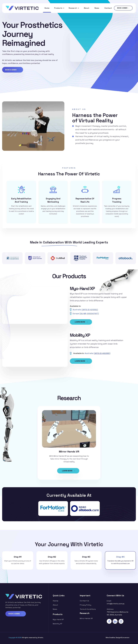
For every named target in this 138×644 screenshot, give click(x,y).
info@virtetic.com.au (116, 604)
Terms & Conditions (88, 609)
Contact (108, 8)
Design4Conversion (123, 638)
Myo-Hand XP (58, 619)
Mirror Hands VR (86, 618)
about (55, 605)
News (97, 8)
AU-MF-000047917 (89, 313)
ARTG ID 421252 (90, 310)
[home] (22, 8)
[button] (59, 8)
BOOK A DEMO (13, 70)
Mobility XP (58, 624)
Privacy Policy (85, 605)
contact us (84, 601)
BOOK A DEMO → (123, 8)
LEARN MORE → (81, 322)
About (87, 8)
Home (47, 8)
